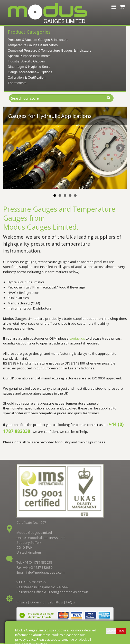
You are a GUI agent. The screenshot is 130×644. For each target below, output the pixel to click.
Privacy (22, 602)
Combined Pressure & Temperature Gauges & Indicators (49, 50)
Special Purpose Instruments (29, 56)
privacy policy (25, 640)
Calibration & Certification (27, 77)
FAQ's (71, 602)
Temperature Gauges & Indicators (33, 45)
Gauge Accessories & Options (30, 72)
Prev (10, 148)
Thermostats (17, 83)
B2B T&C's (55, 602)
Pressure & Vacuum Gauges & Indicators (38, 40)
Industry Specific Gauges (26, 61)
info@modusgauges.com (45, 572)
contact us (77, 338)
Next (120, 148)
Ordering (37, 602)
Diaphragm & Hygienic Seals (29, 67)
